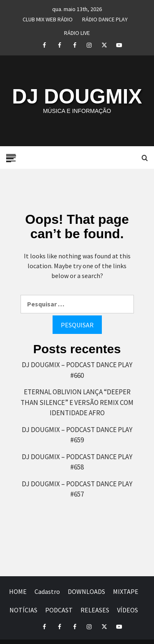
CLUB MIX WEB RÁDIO (48, 18)
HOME (18, 591)
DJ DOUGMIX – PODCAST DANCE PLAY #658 (77, 462)
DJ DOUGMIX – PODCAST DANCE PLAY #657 (77, 489)
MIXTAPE (126, 591)
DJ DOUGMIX (77, 97)
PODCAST (59, 610)
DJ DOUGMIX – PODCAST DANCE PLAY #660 (77, 370)
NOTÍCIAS (23, 610)
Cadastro (47, 591)
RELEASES (95, 610)
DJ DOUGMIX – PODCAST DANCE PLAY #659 (77, 435)
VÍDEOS (128, 610)
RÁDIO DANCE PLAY (105, 18)
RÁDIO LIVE (77, 32)
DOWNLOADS (86, 591)
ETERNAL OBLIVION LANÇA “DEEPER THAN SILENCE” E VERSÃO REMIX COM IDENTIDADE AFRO (77, 402)
